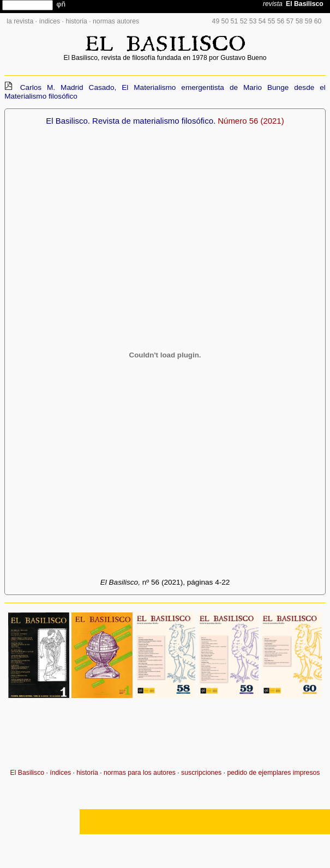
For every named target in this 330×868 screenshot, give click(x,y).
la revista (20, 21)
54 (262, 21)
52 (244, 21)
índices (49, 21)
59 (309, 21)
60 (318, 21)
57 (290, 21)
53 (253, 21)
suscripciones (201, 773)
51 (235, 21)
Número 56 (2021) (251, 121)
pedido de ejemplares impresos (273, 773)
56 (281, 21)
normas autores (116, 21)
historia (76, 21)
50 (225, 21)
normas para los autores (140, 773)
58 (299, 21)
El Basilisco (28, 773)
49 (216, 21)
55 (272, 21)
